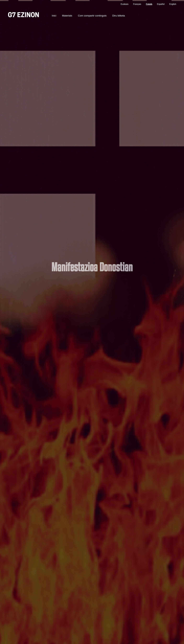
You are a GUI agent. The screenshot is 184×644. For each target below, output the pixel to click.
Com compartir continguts (92, 16)
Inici (54, 16)
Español (161, 4)
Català (149, 4)
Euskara (125, 4)
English (173, 4)
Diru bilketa (119, 16)
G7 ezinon (24, 16)
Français (137, 4)
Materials (67, 16)
